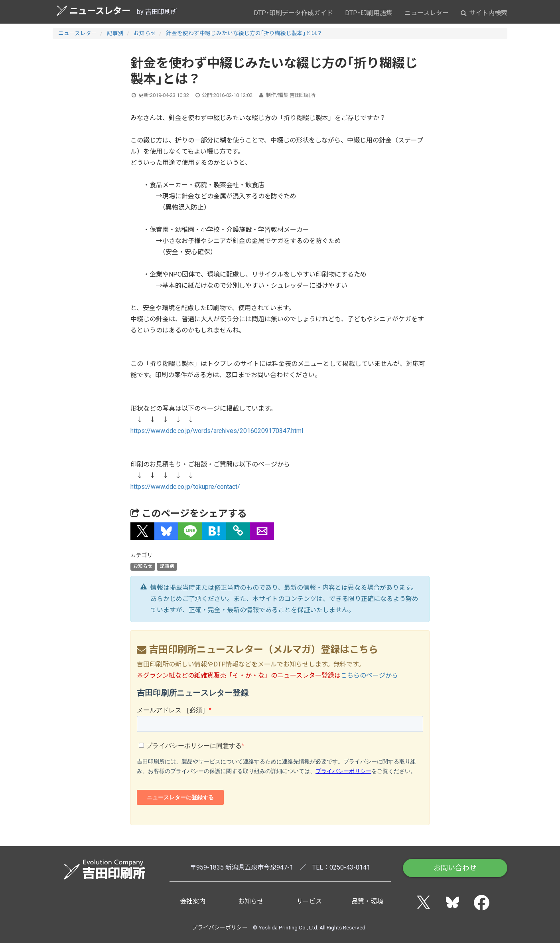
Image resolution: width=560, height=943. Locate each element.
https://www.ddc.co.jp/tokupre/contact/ (185, 487)
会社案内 (193, 901)
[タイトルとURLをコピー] (238, 531)
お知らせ (145, 33)
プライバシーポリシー (220, 927)
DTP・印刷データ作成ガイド (293, 13)
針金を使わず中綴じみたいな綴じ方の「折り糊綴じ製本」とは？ (244, 33)
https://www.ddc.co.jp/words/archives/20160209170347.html (217, 431)
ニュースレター (94, 11)
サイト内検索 (484, 13)
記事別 (115, 33)
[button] (142, 531)
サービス (309, 901)
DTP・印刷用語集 (369, 13)
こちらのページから (369, 675)
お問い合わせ (455, 868)
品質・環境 (367, 901)
